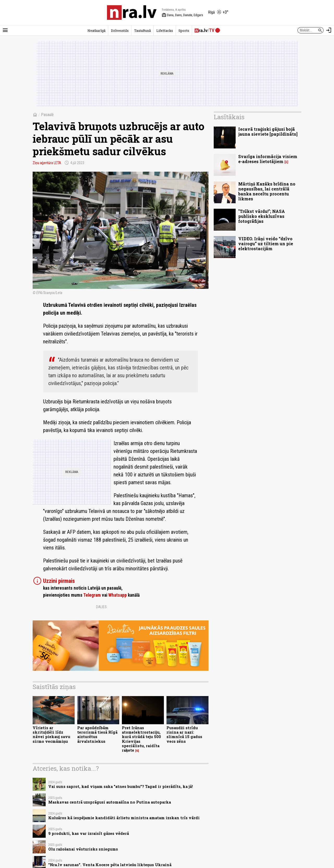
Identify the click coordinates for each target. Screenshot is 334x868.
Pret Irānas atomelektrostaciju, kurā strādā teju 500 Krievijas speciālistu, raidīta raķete (141, 739)
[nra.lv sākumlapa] (132, 13)
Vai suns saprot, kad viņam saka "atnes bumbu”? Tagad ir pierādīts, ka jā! (121, 786)
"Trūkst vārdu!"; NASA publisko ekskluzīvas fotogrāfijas (262, 216)
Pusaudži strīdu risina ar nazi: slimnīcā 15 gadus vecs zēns (184, 735)
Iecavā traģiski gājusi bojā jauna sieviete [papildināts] (268, 131)
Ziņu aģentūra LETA (47, 163)
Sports (184, 31)
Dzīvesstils (120, 31)
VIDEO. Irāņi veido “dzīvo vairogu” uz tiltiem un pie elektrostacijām (266, 244)
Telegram (92, 595)
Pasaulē (47, 115)
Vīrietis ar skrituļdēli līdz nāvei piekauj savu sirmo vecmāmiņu (51, 735)
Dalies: (102, 607)
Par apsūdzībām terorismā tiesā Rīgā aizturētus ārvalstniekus (97, 735)
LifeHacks (165, 31)
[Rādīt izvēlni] (5, 30)
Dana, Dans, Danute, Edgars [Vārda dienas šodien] (182, 15)
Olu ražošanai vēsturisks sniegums (83, 849)
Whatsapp (118, 595)
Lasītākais (229, 117)
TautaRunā (142, 31)
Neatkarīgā (96, 31)
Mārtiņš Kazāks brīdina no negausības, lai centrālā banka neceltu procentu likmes (267, 191)
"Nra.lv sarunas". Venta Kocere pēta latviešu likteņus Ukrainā (110, 865)
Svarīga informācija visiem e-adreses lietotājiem (268, 159)
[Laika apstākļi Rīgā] (218, 13)
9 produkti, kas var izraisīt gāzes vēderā (89, 833)
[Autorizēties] (329, 30)
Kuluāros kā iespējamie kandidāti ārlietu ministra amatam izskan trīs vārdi (124, 818)
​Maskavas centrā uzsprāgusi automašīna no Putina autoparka (110, 802)
